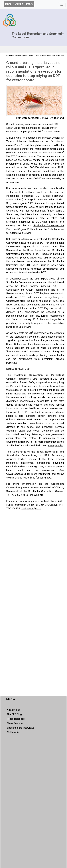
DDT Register (44, 254)
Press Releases (16, 719)
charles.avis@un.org (31, 509)
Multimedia (13, 732)
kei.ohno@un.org (35, 495)
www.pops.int (55, 446)
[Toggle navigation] (62, 5)
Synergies (23, 56)
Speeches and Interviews (21, 728)
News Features (15, 723)
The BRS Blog (14, 714)
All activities (14, 710)
